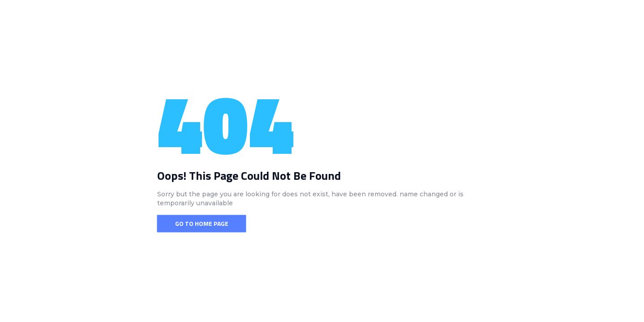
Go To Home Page (202, 223)
